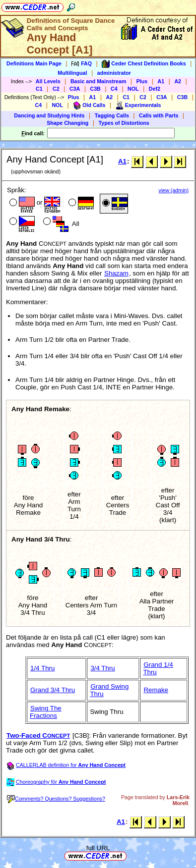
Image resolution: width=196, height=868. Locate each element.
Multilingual (72, 73)
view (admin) (174, 190)
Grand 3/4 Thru (53, 690)
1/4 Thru (42, 668)
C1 (39, 89)
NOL (133, 89)
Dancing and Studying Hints (49, 115)
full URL (98, 848)
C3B (96, 89)
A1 (161, 81)
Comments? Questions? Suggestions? (56, 799)
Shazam (116, 273)
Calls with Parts (159, 115)
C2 (56, 89)
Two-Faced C (38, 735)
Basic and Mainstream (98, 81)
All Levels (48, 81)
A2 (178, 81)
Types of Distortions (124, 123)
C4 (114, 89)
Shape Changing (67, 123)
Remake (156, 690)
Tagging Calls (112, 115)
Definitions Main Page (34, 63)
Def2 (155, 89)
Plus (142, 81)
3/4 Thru (102, 668)
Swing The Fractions (46, 712)
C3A (75, 89)
